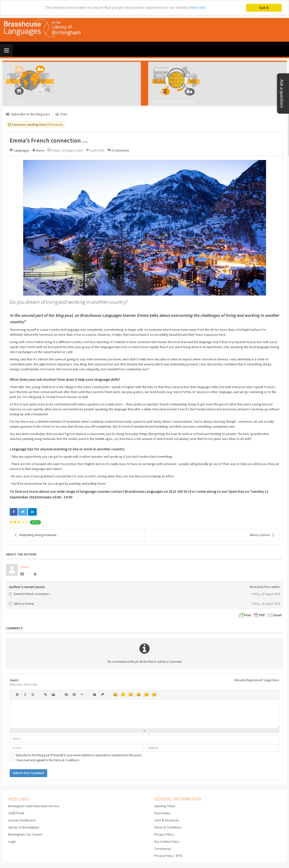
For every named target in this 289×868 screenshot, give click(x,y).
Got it (264, 8)
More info (198, 8)
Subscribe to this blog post (30, 114)
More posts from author (265, 587)
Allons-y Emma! (262, 535)
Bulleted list (66, 694)
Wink (154, 694)
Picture (53, 694)
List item (82, 694)
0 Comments (120, 150)
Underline (33, 694)
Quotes (94, 694)
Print (64, 114)
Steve (40, 150)
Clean (102, 694)
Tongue (139, 694)
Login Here (272, 680)
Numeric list (74, 694)
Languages (22, 150)
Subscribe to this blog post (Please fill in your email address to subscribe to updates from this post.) (79, 755)
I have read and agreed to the (47, 760)
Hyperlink (45, 694)
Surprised (131, 694)
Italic (25, 694)
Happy (115, 694)
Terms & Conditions (67, 760)
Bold (17, 694)
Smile (123, 694)
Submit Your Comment (28, 773)
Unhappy (146, 694)
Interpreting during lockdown (36, 535)
